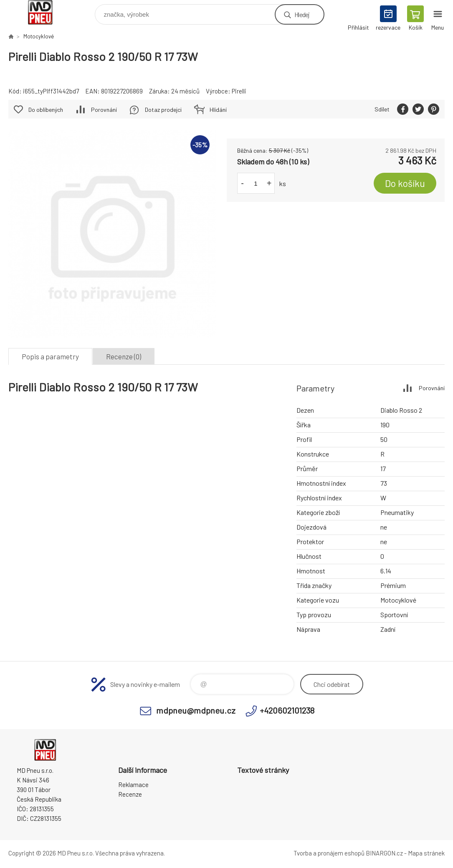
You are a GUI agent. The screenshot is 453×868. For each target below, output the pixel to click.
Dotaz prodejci (163, 110)
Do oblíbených (46, 110)
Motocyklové (39, 36)
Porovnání (104, 110)
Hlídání (218, 110)
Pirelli (239, 91)
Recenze (130, 794)
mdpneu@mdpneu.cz (196, 710)
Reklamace (133, 785)
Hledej (302, 14)
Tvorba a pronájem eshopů (329, 853)
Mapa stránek (426, 853)
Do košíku (405, 183)
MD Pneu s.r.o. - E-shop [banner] (45, 12)
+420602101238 (287, 710)
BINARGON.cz (384, 853)
